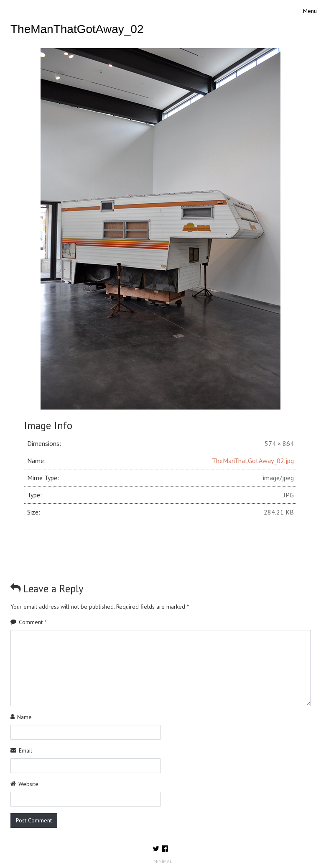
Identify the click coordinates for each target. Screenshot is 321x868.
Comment (33, 622)
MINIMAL (163, 861)
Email (25, 750)
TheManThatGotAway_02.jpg (253, 461)
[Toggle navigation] (310, 11)
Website (28, 784)
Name (24, 717)
